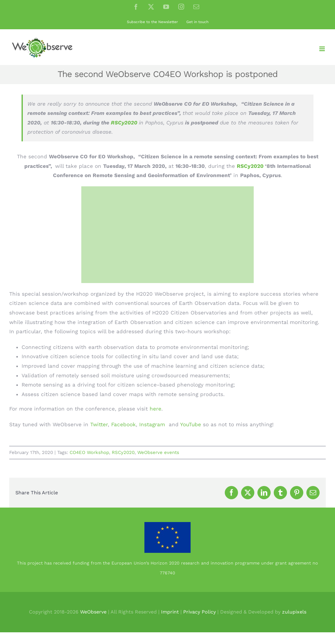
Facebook (123, 424)
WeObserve (93, 612)
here (155, 409)
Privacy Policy (200, 612)
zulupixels (294, 612)
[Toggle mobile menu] (323, 49)
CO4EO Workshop (89, 452)
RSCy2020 (125, 123)
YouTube (191, 424)
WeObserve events (158, 452)
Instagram (152, 424)
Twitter (99, 424)
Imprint (170, 612)
